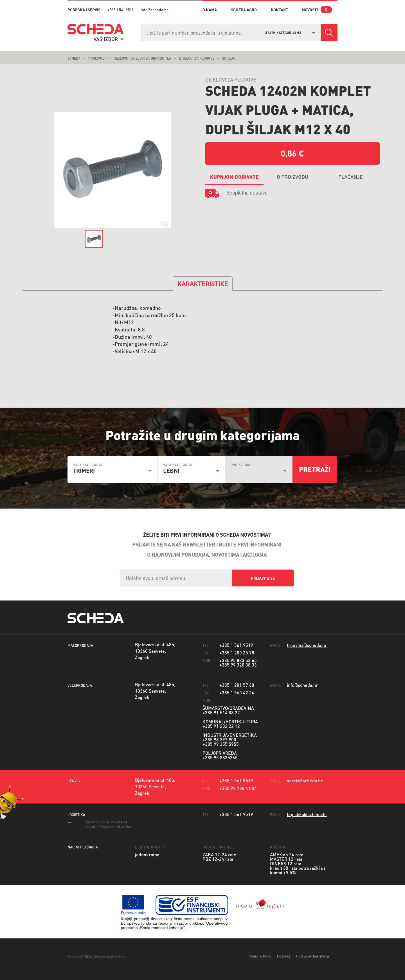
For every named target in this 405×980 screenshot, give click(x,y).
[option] (112, 170)
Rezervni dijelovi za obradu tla (142, 58)
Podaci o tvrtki (260, 956)
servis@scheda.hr (305, 781)
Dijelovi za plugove (197, 58)
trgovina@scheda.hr (307, 645)
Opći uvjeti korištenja (313, 956)
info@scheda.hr (154, 10)
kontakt (279, 10)
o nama (210, 10)
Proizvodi (97, 58)
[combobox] (290, 32)
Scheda (74, 58)
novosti (310, 10)
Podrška (284, 956)
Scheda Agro (244, 10)
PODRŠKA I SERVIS (84, 10)
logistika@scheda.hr (307, 814)
